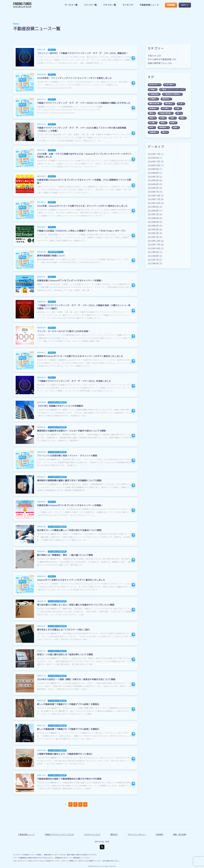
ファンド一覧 (90, 5)
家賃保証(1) (154, 108)
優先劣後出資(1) (155, 104)
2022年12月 (154, 241)
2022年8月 (153, 256)
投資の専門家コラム (157, 63)
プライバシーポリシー (137, 834)
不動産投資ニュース (149, 5)
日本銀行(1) (167, 108)
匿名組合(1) (170, 104)
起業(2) (176, 128)
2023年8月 (153, 211)
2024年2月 (153, 188)
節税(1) (164, 123)
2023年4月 (153, 226)
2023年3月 (153, 230)
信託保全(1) (167, 99)
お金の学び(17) (155, 85)
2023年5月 (153, 222)
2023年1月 (153, 237)
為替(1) (173, 118)
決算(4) (163, 118)
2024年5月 (153, 181)
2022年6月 (153, 264)
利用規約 (160, 834)
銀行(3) (165, 132)
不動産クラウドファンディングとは (59, 834)
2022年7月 (153, 260)
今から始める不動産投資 (160, 59)
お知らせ (152, 56)
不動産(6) (153, 89)
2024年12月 (154, 162)
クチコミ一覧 (109, 5)
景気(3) (152, 113)
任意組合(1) (154, 99)
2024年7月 (153, 177)
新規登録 (171, 5)
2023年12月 (154, 196)
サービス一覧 (71, 5)
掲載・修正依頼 (179, 834)
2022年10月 (154, 249)
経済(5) (174, 123)
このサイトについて (92, 834)
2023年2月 (153, 233)
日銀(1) (178, 108)
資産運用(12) (164, 128)
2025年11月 (154, 154)
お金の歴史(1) (170, 85)
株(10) (180, 113)
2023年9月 (153, 207)
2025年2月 (153, 158)
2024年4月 (153, 184)
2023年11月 (154, 199)
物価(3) (183, 118)
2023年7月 (153, 214)
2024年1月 (153, 192)
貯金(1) (152, 128)
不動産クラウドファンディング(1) (173, 89)
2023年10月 (154, 203)
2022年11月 (154, 245)
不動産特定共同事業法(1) (173, 94)
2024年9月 (153, 169)
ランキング (128, 5)
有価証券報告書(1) (166, 113)
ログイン (185, 5)
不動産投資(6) (155, 94)
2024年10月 (154, 166)
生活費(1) (153, 123)
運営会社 (114, 834)
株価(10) (153, 118)
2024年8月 (153, 173)
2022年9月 (153, 252)
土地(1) (181, 104)
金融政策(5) (154, 132)
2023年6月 (153, 218)
